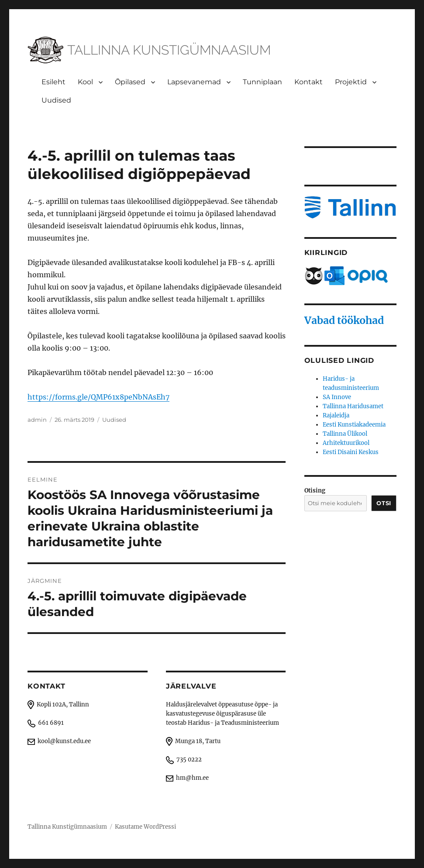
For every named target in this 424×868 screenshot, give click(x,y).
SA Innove (337, 397)
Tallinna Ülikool (345, 434)
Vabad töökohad (344, 320)
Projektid (351, 82)
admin (37, 420)
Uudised (56, 100)
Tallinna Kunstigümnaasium (67, 827)
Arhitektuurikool (346, 443)
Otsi (384, 503)
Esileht (53, 82)
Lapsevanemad (194, 82)
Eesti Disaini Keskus (351, 452)
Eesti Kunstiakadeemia (354, 425)
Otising (315, 491)
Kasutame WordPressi (145, 827)
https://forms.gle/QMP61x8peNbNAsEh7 (98, 397)
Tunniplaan (262, 82)
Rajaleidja (336, 415)
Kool (85, 82)
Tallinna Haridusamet (353, 406)
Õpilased (130, 82)
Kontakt (309, 82)
